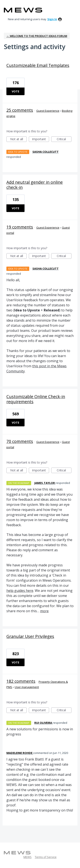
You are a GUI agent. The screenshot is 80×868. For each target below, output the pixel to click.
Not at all (19, 139)
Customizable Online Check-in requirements (36, 399)
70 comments (20, 441)
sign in (52, 19)
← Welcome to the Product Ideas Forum (37, 36)
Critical (64, 139)
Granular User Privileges (30, 636)
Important (41, 139)
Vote (15, 91)
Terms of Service (46, 857)
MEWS (28, 857)
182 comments (21, 681)
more (44, 611)
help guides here (20, 591)
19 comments (20, 227)
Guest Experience (48, 111)
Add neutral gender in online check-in (35, 185)
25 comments (20, 110)
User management (27, 687)
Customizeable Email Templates (38, 65)
